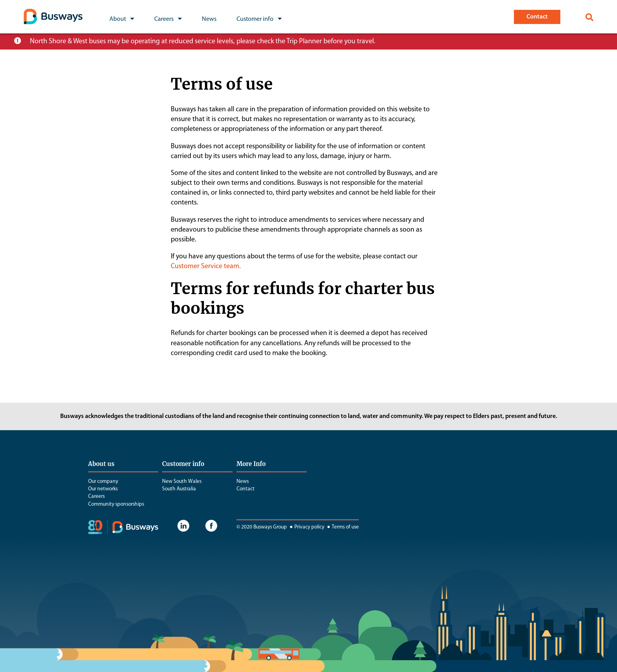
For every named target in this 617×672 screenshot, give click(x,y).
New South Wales (182, 481)
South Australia (179, 489)
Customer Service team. (206, 266)
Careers (96, 496)
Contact (246, 489)
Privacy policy (306, 527)
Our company (103, 481)
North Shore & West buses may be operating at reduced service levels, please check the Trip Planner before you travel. (203, 41)
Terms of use (342, 527)
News (243, 481)
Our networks (103, 489)
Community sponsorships (116, 504)
